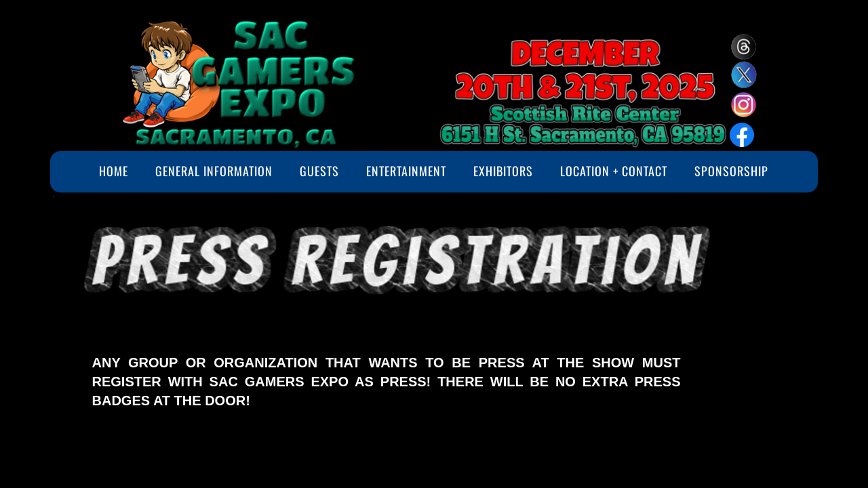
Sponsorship (731, 171)
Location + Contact (614, 171)
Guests (319, 171)
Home (114, 171)
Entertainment (406, 171)
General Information (214, 171)
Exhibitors (503, 171)
